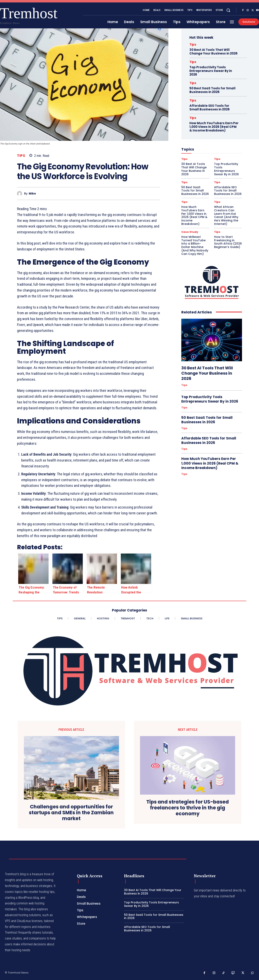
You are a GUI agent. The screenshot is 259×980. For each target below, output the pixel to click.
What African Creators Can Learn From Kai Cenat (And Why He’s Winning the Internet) (226, 215)
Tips (21, 156)
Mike (32, 194)
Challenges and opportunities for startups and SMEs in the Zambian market (71, 813)
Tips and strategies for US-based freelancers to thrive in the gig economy (188, 808)
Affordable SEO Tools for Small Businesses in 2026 (210, 107)
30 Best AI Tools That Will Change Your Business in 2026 (213, 52)
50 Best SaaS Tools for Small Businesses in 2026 (212, 90)
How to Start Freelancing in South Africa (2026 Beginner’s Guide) (228, 242)
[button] (228, 10)
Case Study (190, 232)
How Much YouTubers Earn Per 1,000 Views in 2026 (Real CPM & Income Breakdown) (214, 127)
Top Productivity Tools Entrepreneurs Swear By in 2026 (211, 71)
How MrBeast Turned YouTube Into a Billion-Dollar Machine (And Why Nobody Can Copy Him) (195, 245)
